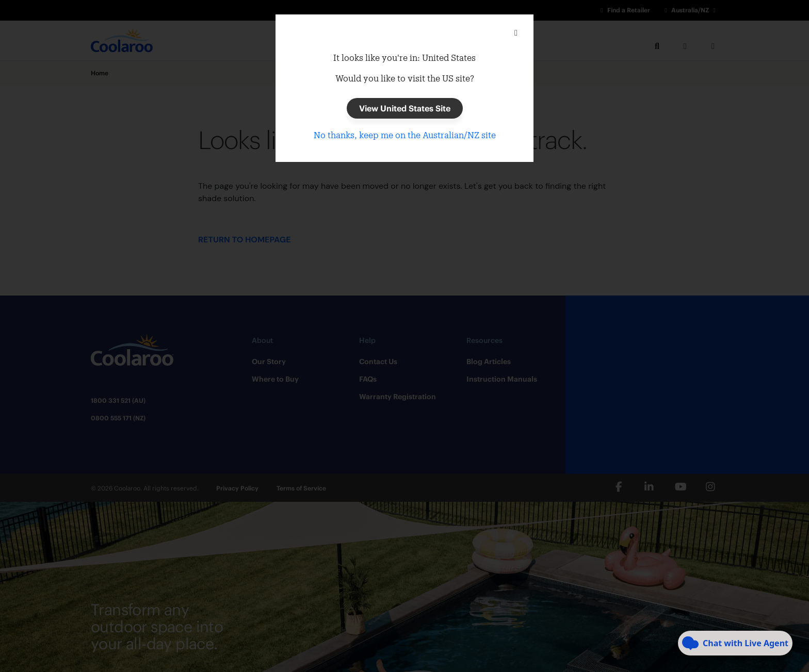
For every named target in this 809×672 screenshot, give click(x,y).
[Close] (516, 33)
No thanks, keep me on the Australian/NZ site (405, 135)
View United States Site (405, 108)
